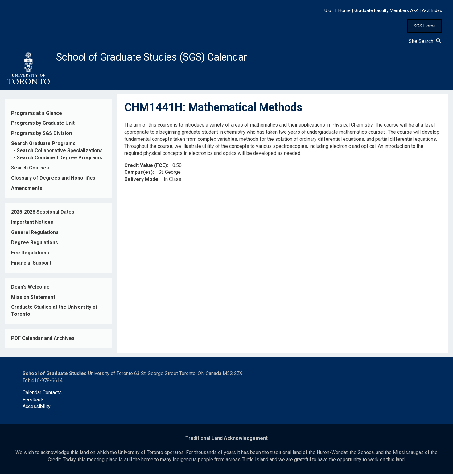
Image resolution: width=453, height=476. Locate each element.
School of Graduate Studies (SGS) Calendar (163, 58)
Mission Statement (33, 299)
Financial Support (31, 265)
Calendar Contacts (42, 394)
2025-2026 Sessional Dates (43, 214)
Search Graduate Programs (43, 145)
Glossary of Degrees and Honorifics (53, 180)
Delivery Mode (141, 181)
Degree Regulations (35, 244)
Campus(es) (138, 174)
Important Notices (32, 224)
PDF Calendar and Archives (43, 340)
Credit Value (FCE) (146, 167)
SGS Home (425, 26)
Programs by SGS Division (41, 135)
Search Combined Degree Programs (59, 159)
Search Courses (30, 170)
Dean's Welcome (30, 288)
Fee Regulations (30, 255)
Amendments (27, 190)
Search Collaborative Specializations (60, 152)
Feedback (33, 401)
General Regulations (35, 234)
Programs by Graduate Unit (43, 125)
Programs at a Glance (37, 115)
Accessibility (37, 408)
